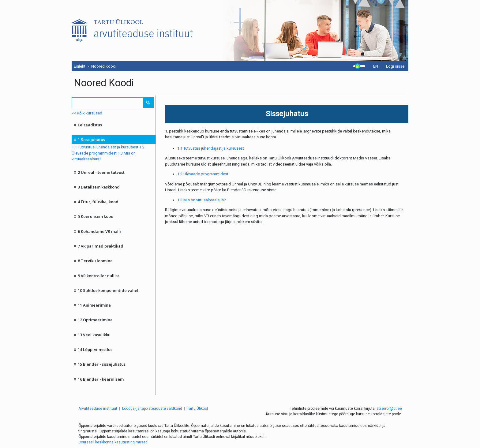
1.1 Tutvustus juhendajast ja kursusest (105, 147)
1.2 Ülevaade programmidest (203, 174)
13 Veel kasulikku (94, 335)
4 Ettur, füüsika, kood (98, 202)
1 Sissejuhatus (91, 140)
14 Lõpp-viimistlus (95, 349)
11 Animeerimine (94, 305)
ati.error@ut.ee (389, 409)
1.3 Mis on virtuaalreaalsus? (202, 200)
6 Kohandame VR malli (99, 231)
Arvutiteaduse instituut (98, 409)
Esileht (80, 66)
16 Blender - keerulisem (101, 379)
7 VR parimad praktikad (101, 246)
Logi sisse (395, 66)
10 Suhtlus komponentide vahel (108, 290)
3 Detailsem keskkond (99, 187)
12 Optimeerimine (95, 320)
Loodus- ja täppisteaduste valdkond (152, 409)
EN (376, 66)
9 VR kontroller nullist (98, 276)
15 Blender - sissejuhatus (102, 364)
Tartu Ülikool (197, 409)
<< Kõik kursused (87, 113)
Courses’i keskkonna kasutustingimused (113, 442)
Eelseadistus (90, 125)
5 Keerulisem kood (96, 216)
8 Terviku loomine (95, 261)
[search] (108, 103)
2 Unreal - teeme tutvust (101, 172)
